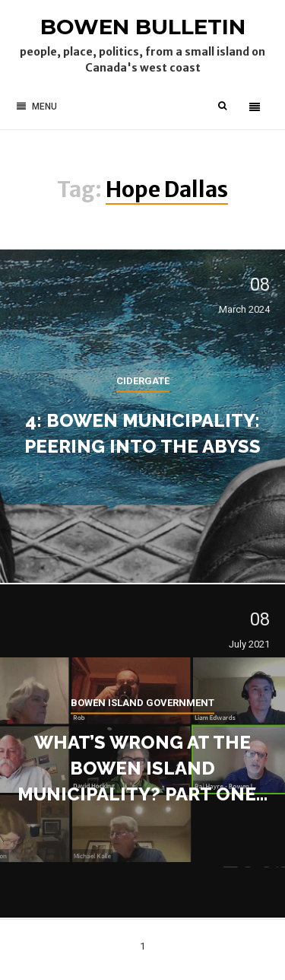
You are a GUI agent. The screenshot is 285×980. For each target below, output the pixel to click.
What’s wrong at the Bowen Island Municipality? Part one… (142, 767)
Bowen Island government (142, 702)
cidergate (143, 380)
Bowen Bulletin (143, 27)
